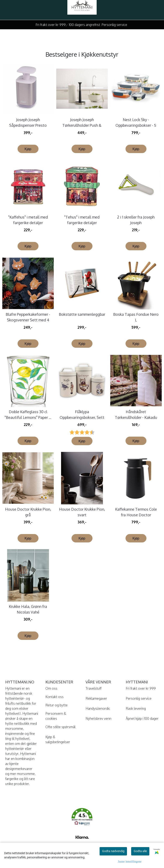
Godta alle (140, 851)
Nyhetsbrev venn (98, 718)
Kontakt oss (54, 697)
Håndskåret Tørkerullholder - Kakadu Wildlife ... (136, 417)
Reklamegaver (96, 698)
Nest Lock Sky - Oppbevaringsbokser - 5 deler (136, 125)
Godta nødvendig (113, 851)
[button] (82, 817)
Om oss (51, 688)
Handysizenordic (98, 708)
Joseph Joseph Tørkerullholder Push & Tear (82, 125)
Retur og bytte (56, 705)
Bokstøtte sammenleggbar (82, 314)
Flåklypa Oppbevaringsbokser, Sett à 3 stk (82, 417)
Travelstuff (94, 688)
